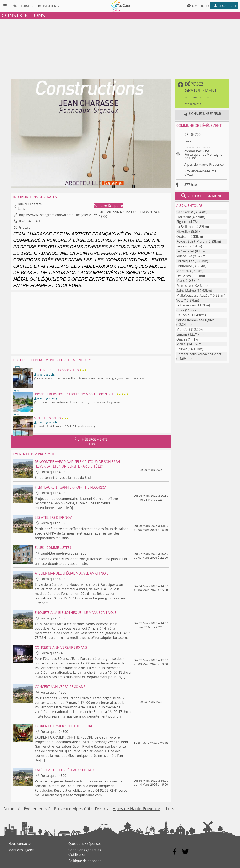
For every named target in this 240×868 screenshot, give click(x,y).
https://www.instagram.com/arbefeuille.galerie (55, 215)
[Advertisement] (120, 48)
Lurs (188, 141)
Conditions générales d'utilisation (85, 852)
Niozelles (183, 231)
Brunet (182, 349)
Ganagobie (185, 212)
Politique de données (85, 861)
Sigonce (182, 222)
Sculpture (115, 206)
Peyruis (182, 246)
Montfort (183, 330)
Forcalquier (185, 261)
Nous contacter (20, 844)
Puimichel (184, 286)
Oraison (183, 236)
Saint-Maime (186, 291)
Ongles (182, 339)
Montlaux (184, 271)
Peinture (101, 206)
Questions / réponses (85, 844)
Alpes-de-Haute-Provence (204, 164)
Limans (182, 334)
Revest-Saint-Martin (192, 241)
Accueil (10, 809)
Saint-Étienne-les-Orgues (196, 320)
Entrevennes (186, 305)
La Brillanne (186, 227)
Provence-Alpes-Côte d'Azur (200, 173)
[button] (202, 93)
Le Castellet (185, 251)
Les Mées (184, 276)
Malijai (181, 344)
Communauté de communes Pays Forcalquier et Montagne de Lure (203, 153)
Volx (180, 300)
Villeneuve (184, 256)
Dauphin (183, 315)
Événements (35, 809)
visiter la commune (202, 196)
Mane (181, 281)
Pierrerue (184, 217)
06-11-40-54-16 (31, 221)
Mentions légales (21, 850)
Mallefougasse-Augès (193, 295)
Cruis (180, 310)
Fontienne (184, 266)
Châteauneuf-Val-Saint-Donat (199, 354)
